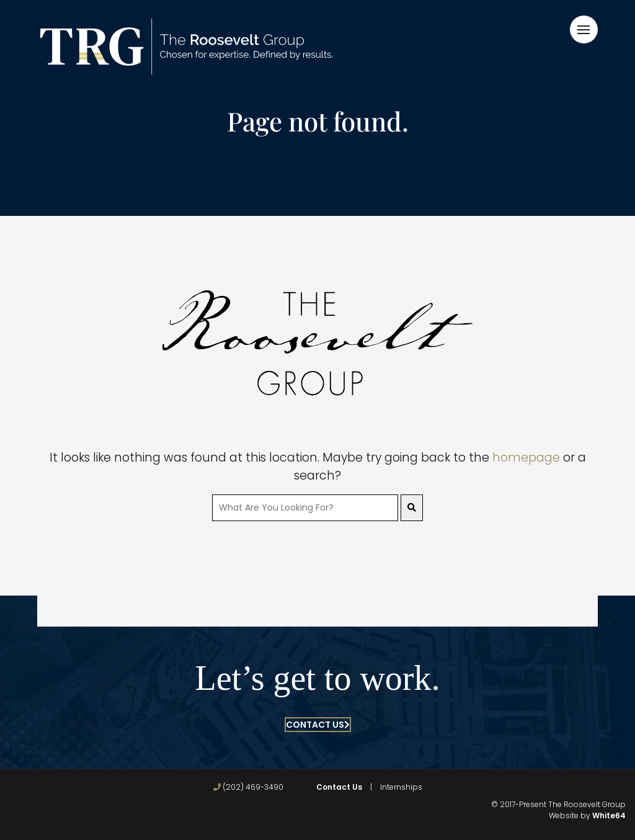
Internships (401, 787)
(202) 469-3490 (248, 787)
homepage (526, 458)
